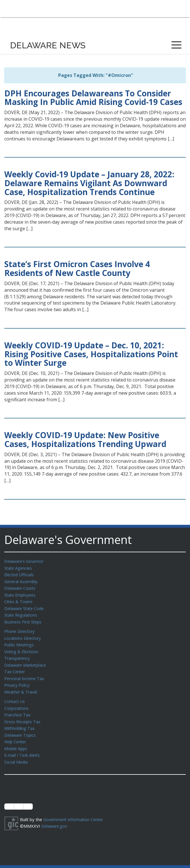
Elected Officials (20, 574)
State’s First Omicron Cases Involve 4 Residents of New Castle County (77, 268)
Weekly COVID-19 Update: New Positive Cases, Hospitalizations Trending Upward (85, 439)
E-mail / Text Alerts (23, 747)
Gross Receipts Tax (24, 715)
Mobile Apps (16, 741)
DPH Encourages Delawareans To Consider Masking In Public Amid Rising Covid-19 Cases (93, 98)
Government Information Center (75, 811)
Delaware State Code (25, 606)
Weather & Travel (22, 686)
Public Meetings (20, 641)
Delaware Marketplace (26, 661)
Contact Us (15, 696)
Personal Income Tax (25, 674)
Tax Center (15, 667)
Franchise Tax (18, 708)
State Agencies (19, 568)
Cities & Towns (19, 600)
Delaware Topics (21, 728)
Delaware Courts (21, 587)
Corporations (17, 702)
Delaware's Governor (25, 561)
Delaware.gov (55, 817)
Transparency (18, 654)
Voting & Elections (22, 648)
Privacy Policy (18, 680)
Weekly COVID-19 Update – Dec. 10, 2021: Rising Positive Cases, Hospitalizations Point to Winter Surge (91, 354)
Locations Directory (24, 635)
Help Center (16, 734)
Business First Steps (24, 619)
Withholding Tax (20, 721)
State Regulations (22, 613)
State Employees (21, 593)
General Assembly (22, 581)
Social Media (16, 754)
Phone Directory (20, 628)
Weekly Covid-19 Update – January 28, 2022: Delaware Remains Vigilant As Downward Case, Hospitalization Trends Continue (89, 183)
